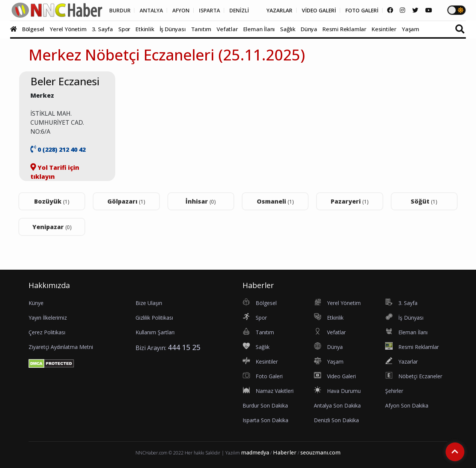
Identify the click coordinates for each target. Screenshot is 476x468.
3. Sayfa (102, 29)
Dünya (309, 29)
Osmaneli (275, 201)
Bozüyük (52, 201)
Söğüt (424, 201)
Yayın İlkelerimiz (48, 318)
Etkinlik (145, 29)
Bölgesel (33, 29)
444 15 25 (184, 347)
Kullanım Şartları (155, 332)
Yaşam (410, 29)
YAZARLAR (278, 11)
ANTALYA (148, 11)
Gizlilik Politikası (154, 318)
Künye (36, 303)
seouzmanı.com (320, 452)
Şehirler (394, 391)
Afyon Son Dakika (407, 405)
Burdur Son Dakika (265, 405)
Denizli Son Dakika (336, 420)
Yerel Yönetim (68, 29)
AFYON (178, 11)
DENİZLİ (237, 11)
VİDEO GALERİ (317, 11)
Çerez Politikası (47, 332)
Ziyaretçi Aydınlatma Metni (61, 347)
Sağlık (288, 29)
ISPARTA (207, 11)
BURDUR (116, 11)
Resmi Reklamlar (344, 29)
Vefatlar (227, 29)
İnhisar (201, 201)
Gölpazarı (126, 201)
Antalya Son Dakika (337, 405)
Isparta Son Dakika (265, 420)
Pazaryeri (350, 201)
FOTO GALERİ (361, 11)
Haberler (285, 452)
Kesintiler (384, 29)
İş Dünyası (173, 29)
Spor (124, 29)
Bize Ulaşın (149, 303)
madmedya (255, 452)
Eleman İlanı (259, 29)
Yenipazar (52, 227)
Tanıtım (201, 29)
